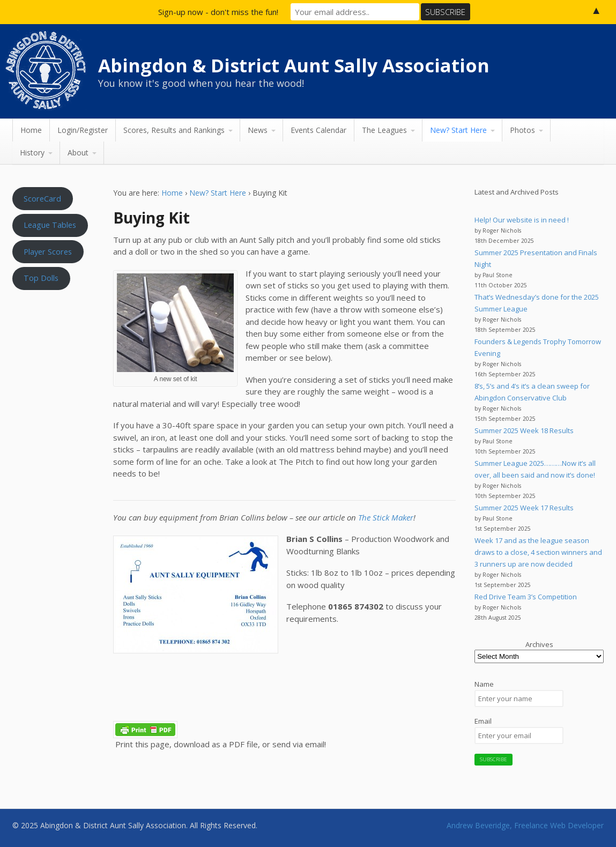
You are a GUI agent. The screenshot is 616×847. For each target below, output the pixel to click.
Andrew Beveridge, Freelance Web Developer (525, 825)
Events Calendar (318, 130)
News (258, 130)
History (32, 153)
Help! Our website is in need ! (522, 220)
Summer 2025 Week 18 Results (524, 430)
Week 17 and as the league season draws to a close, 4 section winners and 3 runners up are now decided (538, 552)
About (78, 153)
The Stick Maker (386, 517)
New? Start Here (458, 130)
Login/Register (83, 130)
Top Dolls (41, 278)
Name (484, 684)
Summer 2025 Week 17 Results (524, 508)
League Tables (50, 225)
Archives (539, 644)
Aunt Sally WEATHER (53, 346)
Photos (522, 130)
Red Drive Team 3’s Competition (526, 597)
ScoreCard (42, 198)
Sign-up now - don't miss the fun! (218, 12)
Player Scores (48, 251)
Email (483, 721)
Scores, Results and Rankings (174, 130)
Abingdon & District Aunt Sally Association (294, 65)
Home (31, 130)
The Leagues (384, 130)
